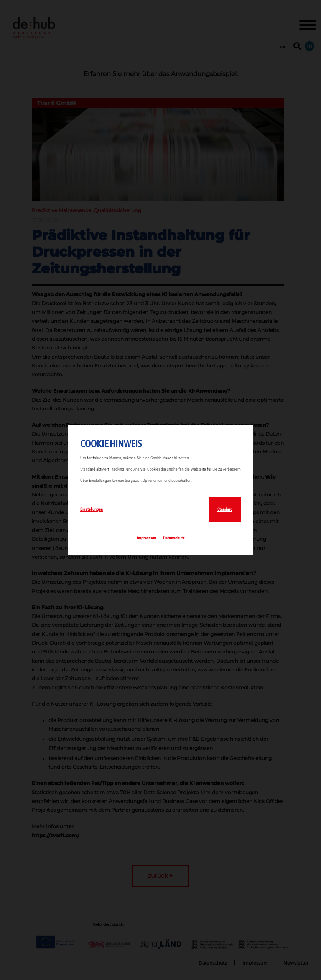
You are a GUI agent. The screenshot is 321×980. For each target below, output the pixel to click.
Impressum (146, 538)
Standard (225, 509)
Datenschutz (174, 538)
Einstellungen (92, 509)
